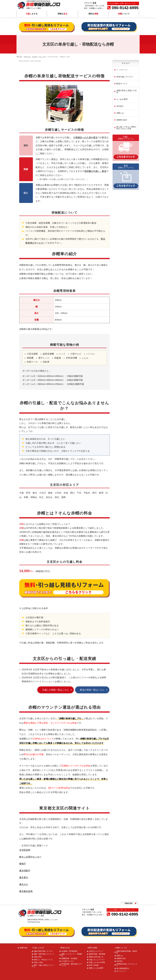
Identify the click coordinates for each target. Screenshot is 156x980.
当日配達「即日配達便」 (70, 951)
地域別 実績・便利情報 (97, 954)
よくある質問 (122, 99)
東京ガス (24, 884)
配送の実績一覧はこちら (92, 690)
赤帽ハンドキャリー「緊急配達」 (72, 955)
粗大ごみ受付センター (30, 857)
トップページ (122, 70)
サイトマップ (121, 971)
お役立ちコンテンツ (96, 951)
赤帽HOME (24, 948)
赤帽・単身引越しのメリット (44, 954)
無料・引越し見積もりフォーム (44, 966)
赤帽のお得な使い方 (96, 957)
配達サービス (122, 84)
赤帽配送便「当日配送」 (70, 958)
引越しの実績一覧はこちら (56, 690)
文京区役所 (25, 850)
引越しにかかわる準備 (97, 962)
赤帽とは (120, 113)
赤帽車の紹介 (122, 120)
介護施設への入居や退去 (85, 138)
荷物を (62, 14)
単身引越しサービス (125, 77)
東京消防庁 (25, 871)
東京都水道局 (26, 891)
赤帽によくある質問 (96, 968)
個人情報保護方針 (123, 968)
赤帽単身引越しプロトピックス (127, 965)
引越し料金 (38, 957)
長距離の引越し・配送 (95, 171)
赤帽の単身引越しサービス (43, 951)
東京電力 (24, 878)
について (124, 14)
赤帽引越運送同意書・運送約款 (127, 952)
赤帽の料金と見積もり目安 (127, 91)
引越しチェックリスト (97, 960)
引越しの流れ (38, 962)
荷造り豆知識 (94, 965)
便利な (93, 14)
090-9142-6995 (123, 8)
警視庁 (23, 864)
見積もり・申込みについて (43, 960)
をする (32, 14)
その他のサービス (68, 961)
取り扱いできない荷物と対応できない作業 (127, 128)
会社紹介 (120, 106)
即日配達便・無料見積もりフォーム (72, 965)
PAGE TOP (129, 903)
